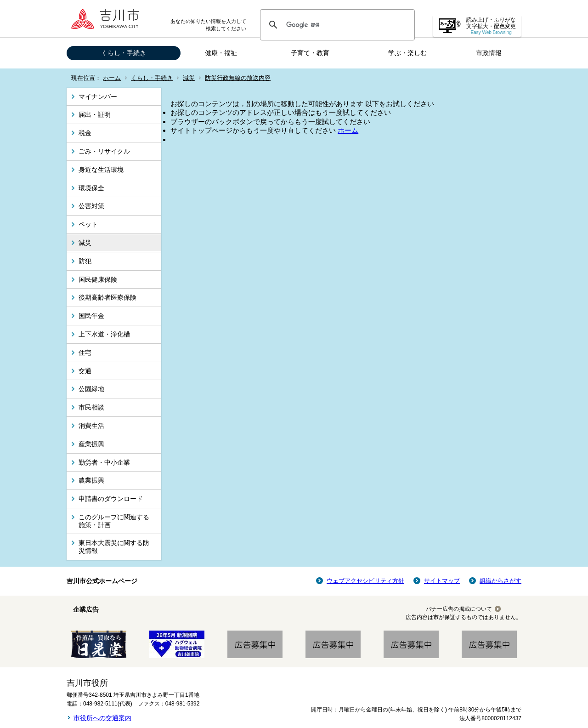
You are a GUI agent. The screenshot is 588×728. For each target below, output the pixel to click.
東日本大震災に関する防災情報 (114, 547)
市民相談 (91, 407)
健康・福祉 (221, 53)
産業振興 (91, 444)
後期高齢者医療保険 (107, 297)
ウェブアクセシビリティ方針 (365, 581)
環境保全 (91, 188)
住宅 (85, 353)
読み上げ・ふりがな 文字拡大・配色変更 (491, 26)
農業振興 (91, 480)
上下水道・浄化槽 (104, 334)
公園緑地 (91, 389)
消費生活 (91, 426)
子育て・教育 (310, 53)
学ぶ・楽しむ (407, 53)
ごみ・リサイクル (104, 151)
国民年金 (91, 316)
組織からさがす (500, 581)
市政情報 (489, 53)
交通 (85, 371)
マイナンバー (98, 97)
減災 (189, 78)
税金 (85, 133)
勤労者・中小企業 (104, 462)
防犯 (85, 261)
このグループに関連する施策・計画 (114, 521)
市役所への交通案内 (102, 718)
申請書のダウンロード (111, 499)
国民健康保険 (98, 279)
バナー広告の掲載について (459, 609)
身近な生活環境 (101, 170)
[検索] (336, 25)
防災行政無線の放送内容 (238, 78)
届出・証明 (95, 114)
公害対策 (91, 206)
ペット (88, 224)
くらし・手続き (124, 53)
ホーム (112, 78)
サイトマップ (442, 581)
